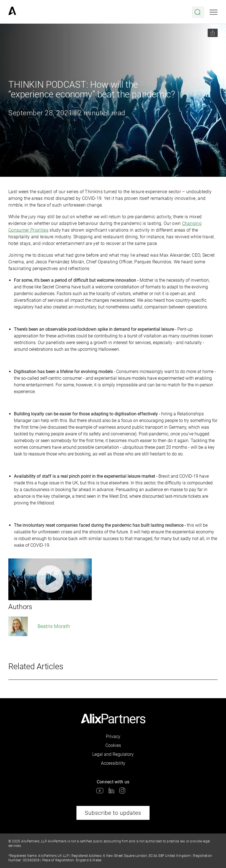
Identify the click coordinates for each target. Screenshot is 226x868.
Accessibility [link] (113, 763)
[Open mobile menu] (214, 12)
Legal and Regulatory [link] (113, 754)
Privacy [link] (113, 736)
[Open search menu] (198, 12)
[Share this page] (213, 33)
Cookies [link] (113, 745)
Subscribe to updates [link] (113, 813)
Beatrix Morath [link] (39, 626)
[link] (12, 12)
